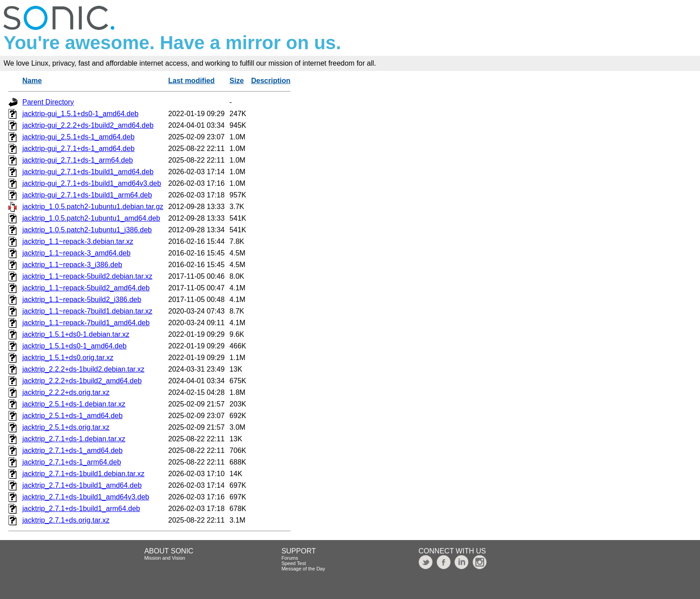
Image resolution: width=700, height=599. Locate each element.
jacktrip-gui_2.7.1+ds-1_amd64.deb (78, 149)
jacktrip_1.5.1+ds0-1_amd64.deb (75, 346)
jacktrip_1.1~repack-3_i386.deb (72, 265)
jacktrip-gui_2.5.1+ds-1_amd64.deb (78, 137)
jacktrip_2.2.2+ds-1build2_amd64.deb (82, 381)
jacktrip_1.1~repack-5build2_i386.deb (82, 299)
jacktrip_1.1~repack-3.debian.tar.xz (78, 241)
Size (237, 81)
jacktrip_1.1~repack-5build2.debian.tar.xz (87, 276)
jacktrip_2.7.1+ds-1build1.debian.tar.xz (83, 474)
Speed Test (294, 563)
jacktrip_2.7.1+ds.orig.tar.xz (66, 520)
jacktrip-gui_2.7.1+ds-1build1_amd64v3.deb (92, 183)
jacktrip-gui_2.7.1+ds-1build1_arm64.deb (87, 195)
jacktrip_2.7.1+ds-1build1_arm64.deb (81, 509)
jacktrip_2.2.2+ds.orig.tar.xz (66, 392)
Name (32, 81)
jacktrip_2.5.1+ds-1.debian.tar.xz (74, 404)
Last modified (192, 81)
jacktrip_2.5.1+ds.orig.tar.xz (66, 427)
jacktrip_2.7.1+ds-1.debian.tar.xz (74, 439)
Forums (290, 558)
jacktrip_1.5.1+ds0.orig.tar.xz (68, 358)
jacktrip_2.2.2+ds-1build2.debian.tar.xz (83, 369)
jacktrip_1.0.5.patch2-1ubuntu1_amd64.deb (91, 218)
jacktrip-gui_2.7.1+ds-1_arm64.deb (78, 160)
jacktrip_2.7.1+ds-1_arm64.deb (72, 462)
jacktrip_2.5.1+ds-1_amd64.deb (73, 416)
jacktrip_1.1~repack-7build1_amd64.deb (86, 323)
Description (271, 81)
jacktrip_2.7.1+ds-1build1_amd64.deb (82, 485)
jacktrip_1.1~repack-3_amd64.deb (76, 253)
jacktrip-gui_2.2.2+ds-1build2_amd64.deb (88, 125)
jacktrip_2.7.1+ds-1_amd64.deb (73, 450)
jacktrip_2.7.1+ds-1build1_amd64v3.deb (86, 497)
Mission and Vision (165, 558)
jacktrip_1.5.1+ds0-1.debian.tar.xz (76, 334)
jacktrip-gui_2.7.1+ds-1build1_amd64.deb (88, 172)
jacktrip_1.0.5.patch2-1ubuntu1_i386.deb (87, 230)
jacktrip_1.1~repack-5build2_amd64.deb (86, 288)
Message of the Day (303, 569)
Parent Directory (48, 102)
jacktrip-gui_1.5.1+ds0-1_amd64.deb (80, 114)
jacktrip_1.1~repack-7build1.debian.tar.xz (87, 311)
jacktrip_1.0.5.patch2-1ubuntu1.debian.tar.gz (93, 207)
